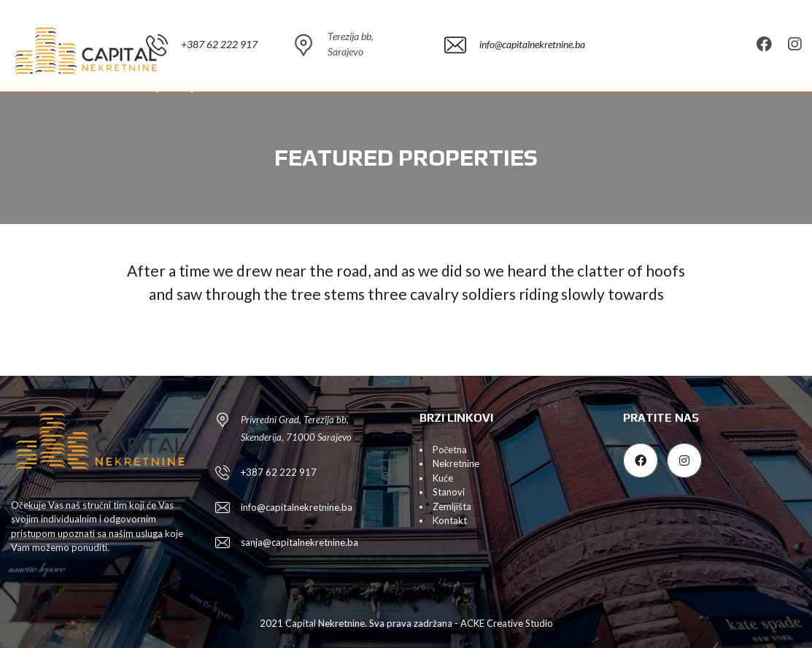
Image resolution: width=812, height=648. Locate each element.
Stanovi (449, 492)
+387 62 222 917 (279, 472)
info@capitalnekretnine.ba (297, 507)
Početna (450, 450)
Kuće (443, 478)
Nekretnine (456, 463)
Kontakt (450, 520)
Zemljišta (452, 506)
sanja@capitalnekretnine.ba (299, 542)
